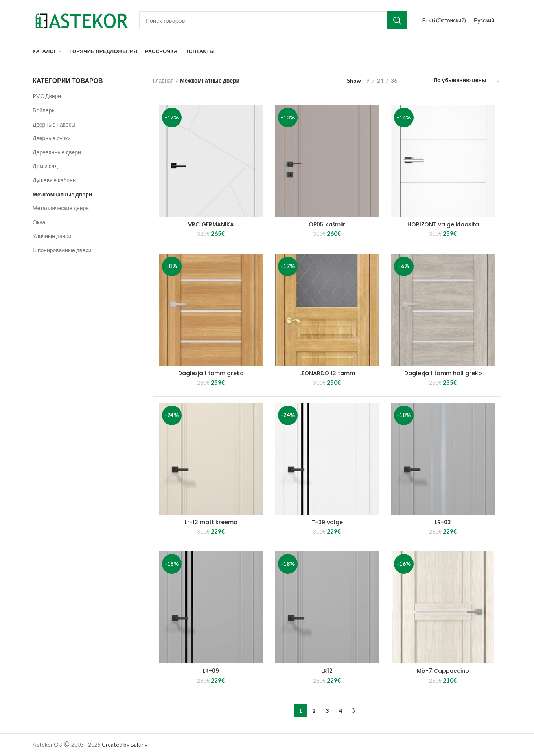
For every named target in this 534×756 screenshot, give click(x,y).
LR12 (327, 671)
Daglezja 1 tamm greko (211, 373)
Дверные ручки (52, 138)
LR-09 (211, 671)
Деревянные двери (57, 152)
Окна (39, 222)
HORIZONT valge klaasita (443, 224)
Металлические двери (61, 208)
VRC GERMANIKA (211, 224)
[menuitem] (444, 20)
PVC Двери (47, 96)
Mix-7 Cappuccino (443, 671)
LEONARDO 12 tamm (327, 373)
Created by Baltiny (125, 744)
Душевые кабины (55, 180)
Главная (163, 80)
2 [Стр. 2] (314, 711)
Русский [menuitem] (484, 20)
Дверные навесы (54, 124)
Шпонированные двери (62, 250)
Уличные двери (52, 236)
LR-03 (443, 522)
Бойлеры (44, 110)
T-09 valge (327, 522)
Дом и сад (45, 166)
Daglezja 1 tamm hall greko (443, 373)
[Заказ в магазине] (467, 82)
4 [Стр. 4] (341, 711)
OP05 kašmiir (327, 224)
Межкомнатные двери (62, 194)
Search (397, 20)
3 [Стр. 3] (327, 711)
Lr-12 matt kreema (211, 522)
